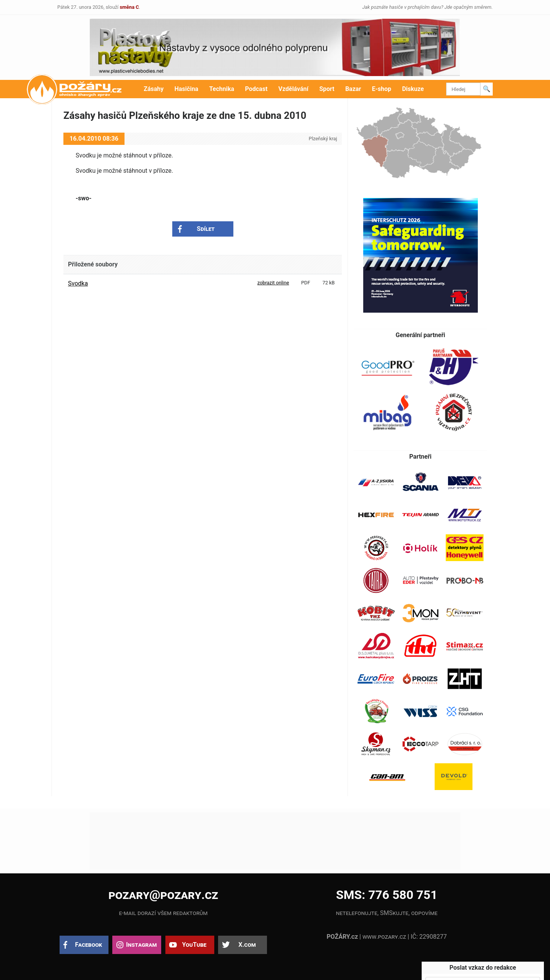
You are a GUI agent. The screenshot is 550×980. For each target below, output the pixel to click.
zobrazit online (273, 283)
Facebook (89, 945)
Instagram (141, 945)
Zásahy (154, 89)
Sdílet (206, 229)
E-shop (382, 89)
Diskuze (413, 89)
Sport (327, 89)
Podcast (256, 89)
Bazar (353, 89)
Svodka (78, 283)
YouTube (194, 945)
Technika (222, 89)
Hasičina (186, 89)
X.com (247, 945)
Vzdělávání (294, 89)
